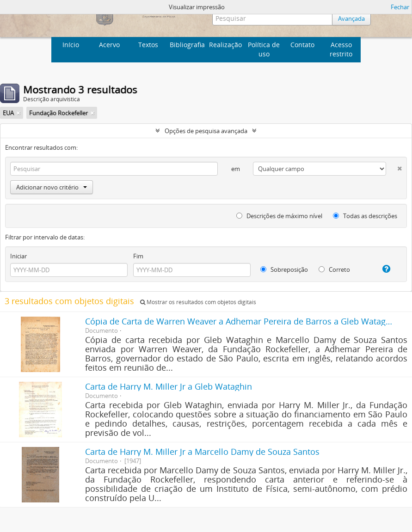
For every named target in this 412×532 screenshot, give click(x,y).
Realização (225, 45)
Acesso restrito (341, 49)
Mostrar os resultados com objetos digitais (198, 302)
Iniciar (18, 256)
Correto (334, 269)
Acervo (109, 45)
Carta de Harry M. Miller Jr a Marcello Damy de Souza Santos (202, 452)
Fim (138, 256)
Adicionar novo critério (52, 187)
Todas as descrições (365, 216)
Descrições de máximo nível (279, 216)
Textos (148, 45)
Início (71, 45)
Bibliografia (187, 45)
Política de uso (264, 49)
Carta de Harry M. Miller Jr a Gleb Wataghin (169, 386)
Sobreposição (284, 269)
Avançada (351, 18)
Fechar (400, 7)
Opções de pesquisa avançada (206, 131)
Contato (302, 45)
